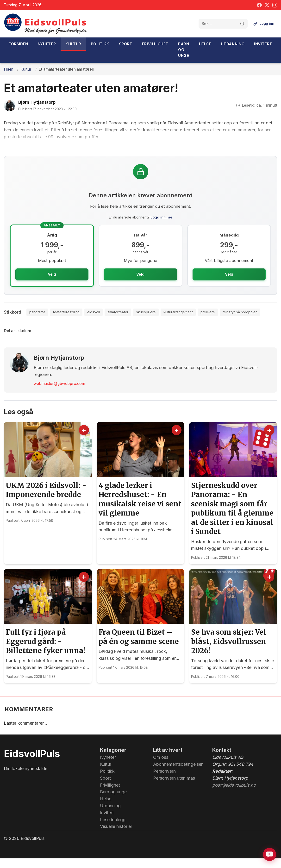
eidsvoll (77, 321)
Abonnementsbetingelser (178, 774)
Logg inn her (161, 217)
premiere (202, 321)
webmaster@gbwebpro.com (59, 393)
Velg (52, 274)
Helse (205, 44)
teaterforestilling (48, 321)
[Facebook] (259, 5)
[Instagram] (275, 5)
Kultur (73, 44)
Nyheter (47, 44)
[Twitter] (267, 5)
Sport (126, 44)
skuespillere (133, 321)
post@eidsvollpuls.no (234, 794)
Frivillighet (155, 44)
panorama (16, 321)
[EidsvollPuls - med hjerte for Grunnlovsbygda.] (45, 24)
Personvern (164, 781)
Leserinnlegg (113, 829)
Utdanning (233, 44)
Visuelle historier (116, 836)
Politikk (100, 44)
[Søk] (241, 24)
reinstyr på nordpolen (238, 321)
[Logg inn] (263, 24)
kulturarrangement (169, 321)
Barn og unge (184, 50)
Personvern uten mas (174, 788)
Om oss (161, 767)
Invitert (263, 44)
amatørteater (103, 321)
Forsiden (18, 44)
